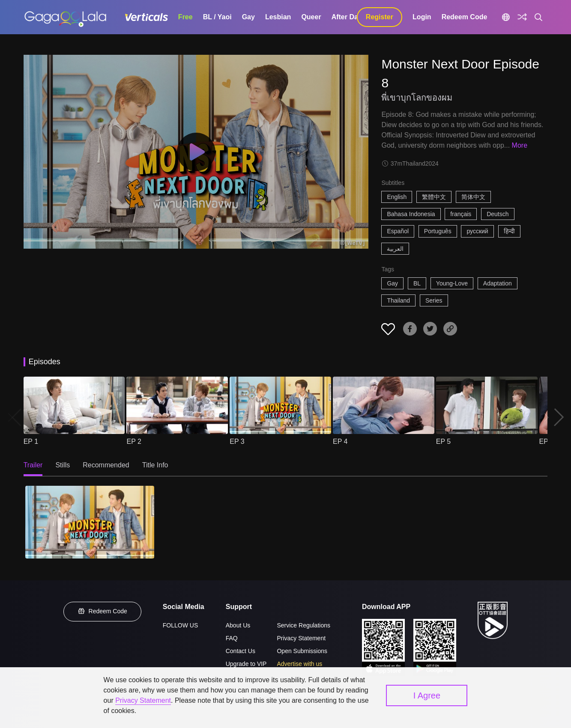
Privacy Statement (301, 638)
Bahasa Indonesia (411, 214)
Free (185, 17)
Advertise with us (299, 664)
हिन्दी (509, 231)
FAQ (232, 638)
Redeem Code (465, 17)
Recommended (106, 465)
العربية (395, 249)
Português (438, 231)
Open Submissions (302, 651)
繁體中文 (434, 197)
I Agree (427, 695)
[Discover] (522, 17)
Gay (248, 17)
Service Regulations (303, 625)
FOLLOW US (180, 625)
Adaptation (498, 283)
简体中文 (473, 197)
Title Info (155, 465)
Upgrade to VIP (246, 664)
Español (398, 231)
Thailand (398, 300)
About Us (238, 625)
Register (380, 17)
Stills (63, 465)
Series (434, 300)
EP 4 (340, 441)
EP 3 (237, 441)
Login (422, 17)
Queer (311, 17)
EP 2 (134, 441)
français (461, 214)
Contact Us (241, 651)
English (397, 197)
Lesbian (278, 17)
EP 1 (31, 441)
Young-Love (452, 283)
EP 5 (443, 441)
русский (477, 231)
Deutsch (498, 214)
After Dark (348, 17)
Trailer (33, 465)
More (520, 145)
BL (417, 283)
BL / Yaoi (217, 17)
